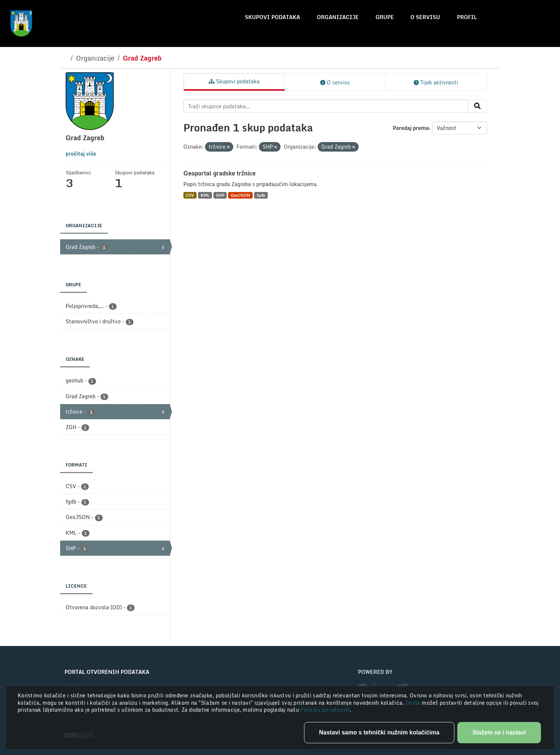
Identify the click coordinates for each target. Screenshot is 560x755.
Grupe (385, 17)
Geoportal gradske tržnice (219, 173)
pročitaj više (81, 154)
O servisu (425, 17)
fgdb (261, 195)
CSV (190, 195)
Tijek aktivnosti (436, 82)
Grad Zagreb (142, 58)
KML (205, 195)
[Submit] (477, 106)
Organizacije (338, 17)
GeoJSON (240, 195)
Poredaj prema (411, 128)
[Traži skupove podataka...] (326, 106)
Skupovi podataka (272, 17)
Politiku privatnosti (325, 710)
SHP (220, 195)
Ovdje (414, 703)
